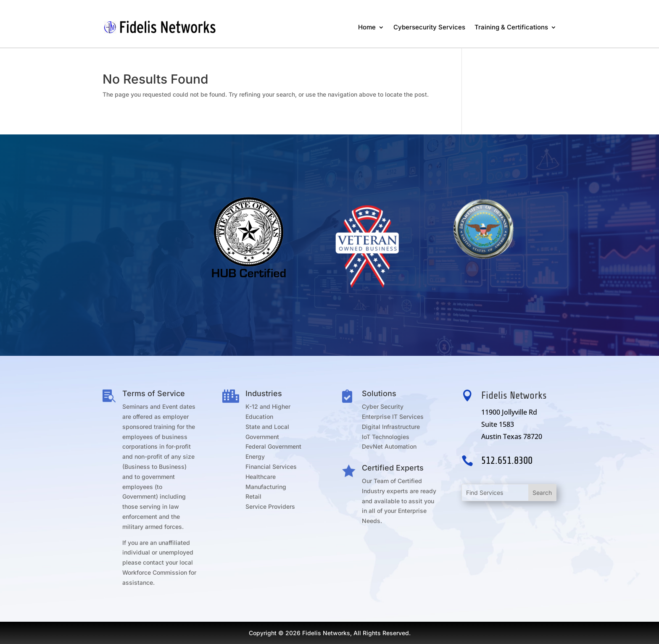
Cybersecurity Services (429, 27)
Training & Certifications (511, 27)
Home (367, 27)
